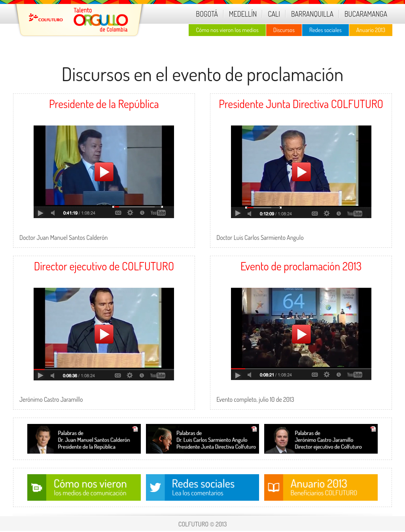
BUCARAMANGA (366, 14)
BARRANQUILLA (312, 14)
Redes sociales (326, 30)
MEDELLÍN (243, 14)
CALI (274, 14)
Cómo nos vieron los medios (227, 30)
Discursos (284, 30)
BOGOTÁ (207, 14)
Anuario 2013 (371, 30)
